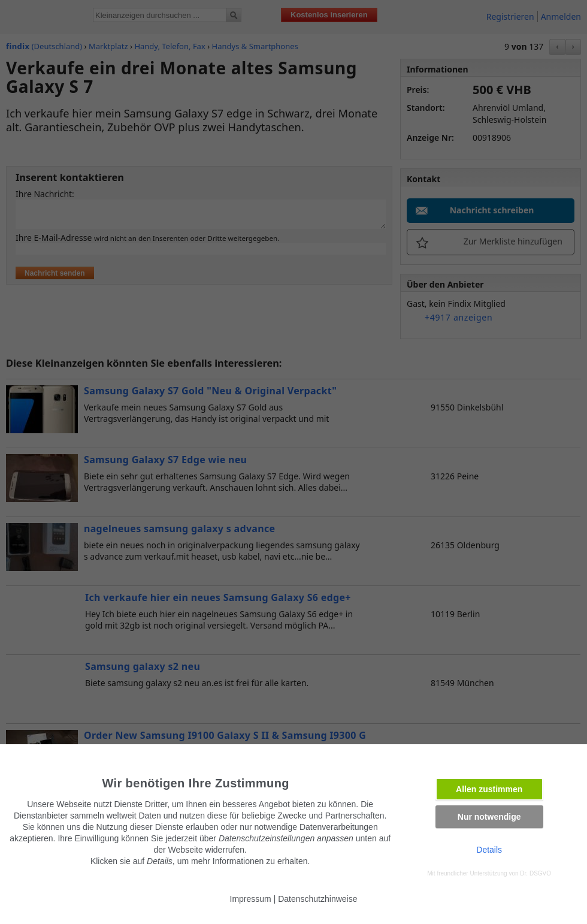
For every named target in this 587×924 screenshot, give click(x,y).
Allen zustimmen (489, 789)
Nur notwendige (489, 817)
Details (489, 850)
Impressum (251, 899)
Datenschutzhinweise (317, 899)
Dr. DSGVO (535, 873)
